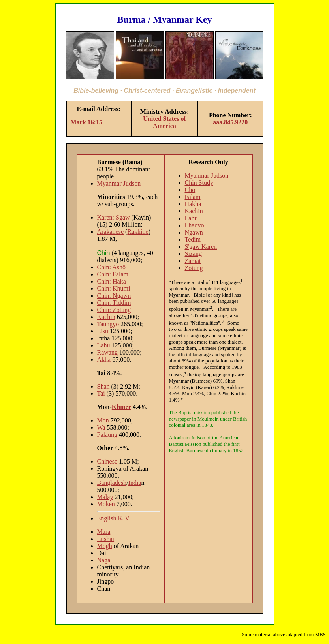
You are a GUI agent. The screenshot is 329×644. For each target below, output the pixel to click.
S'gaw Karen (201, 247)
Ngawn (194, 232)
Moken (106, 504)
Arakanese (111, 232)
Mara (104, 532)
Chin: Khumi (114, 288)
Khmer (121, 407)
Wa (101, 427)
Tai (101, 393)
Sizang (194, 254)
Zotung (194, 268)
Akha (104, 360)
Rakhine (138, 232)
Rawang (107, 352)
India (135, 483)
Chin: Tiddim (114, 303)
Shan (103, 386)
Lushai (106, 539)
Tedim (193, 239)
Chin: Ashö (111, 267)
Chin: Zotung (114, 310)
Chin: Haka (112, 281)
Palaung (107, 435)
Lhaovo (195, 225)
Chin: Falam (113, 274)
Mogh (105, 546)
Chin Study (199, 183)
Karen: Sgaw (114, 217)
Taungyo (108, 324)
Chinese (107, 461)
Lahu (104, 345)
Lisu (103, 331)
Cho (190, 190)
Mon (103, 420)
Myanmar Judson (119, 183)
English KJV (113, 518)
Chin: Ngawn (114, 296)
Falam (193, 197)
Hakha (193, 204)
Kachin (106, 317)
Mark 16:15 (86, 122)
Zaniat (193, 261)
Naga (104, 560)
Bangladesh (112, 483)
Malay (105, 497)
